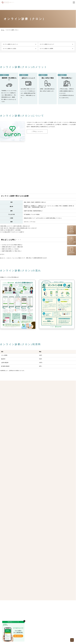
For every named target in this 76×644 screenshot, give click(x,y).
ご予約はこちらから (37, 131)
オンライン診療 (72, 240)
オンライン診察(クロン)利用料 (46, 49)
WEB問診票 (72, 251)
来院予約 (72, 230)
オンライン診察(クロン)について (47, 44)
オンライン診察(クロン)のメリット (11, 44)
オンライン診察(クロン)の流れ (10, 49)
